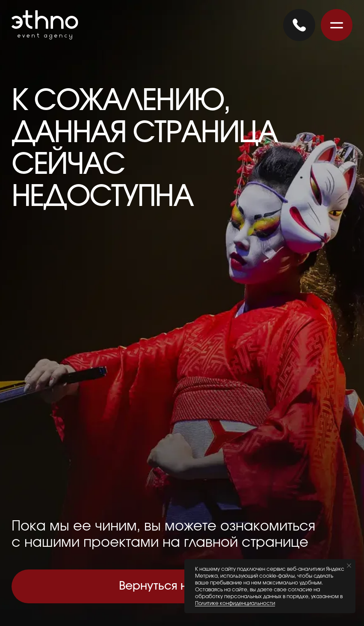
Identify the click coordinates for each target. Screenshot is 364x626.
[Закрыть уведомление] (349, 566)
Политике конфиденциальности (235, 603)
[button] (337, 25)
